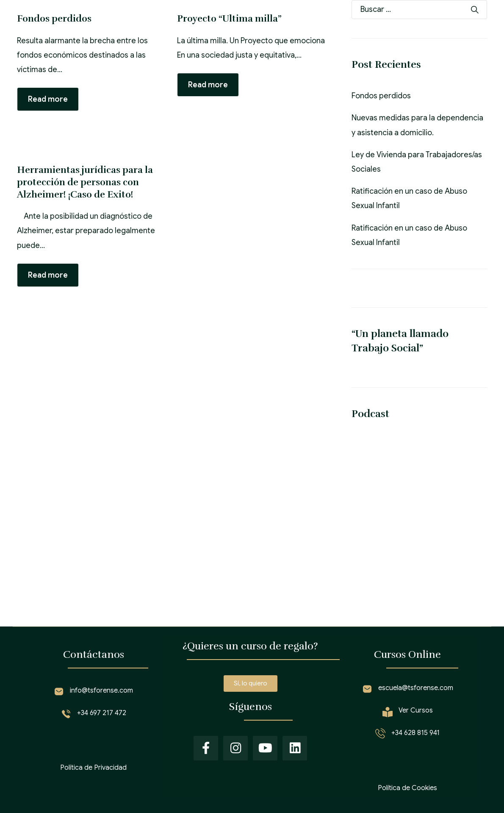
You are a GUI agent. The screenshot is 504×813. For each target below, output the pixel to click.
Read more (48, 99)
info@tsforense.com (101, 690)
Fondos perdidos (381, 96)
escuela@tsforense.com (416, 688)
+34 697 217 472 (102, 713)
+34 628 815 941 (415, 733)
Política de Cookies (407, 788)
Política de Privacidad (93, 768)
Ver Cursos (416, 710)
